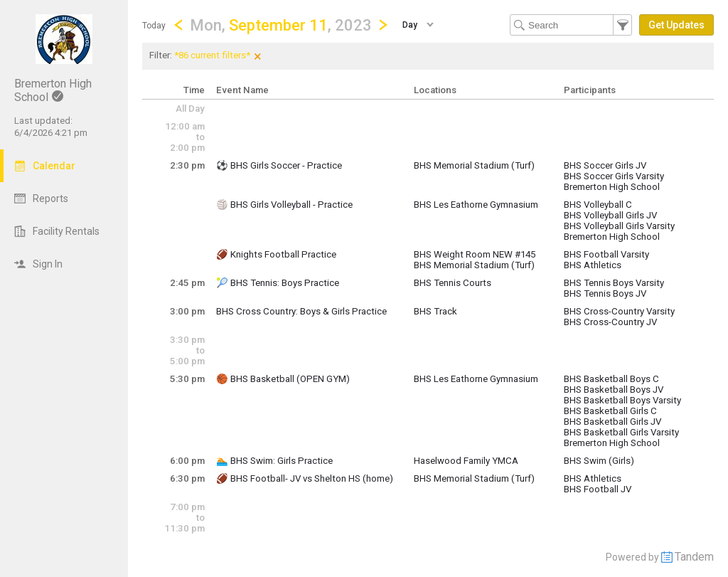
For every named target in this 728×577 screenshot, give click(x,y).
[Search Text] (571, 25)
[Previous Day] (178, 25)
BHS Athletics (593, 265)
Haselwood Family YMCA (466, 461)
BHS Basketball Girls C (610, 411)
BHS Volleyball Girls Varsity (619, 226)
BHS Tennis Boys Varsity (614, 283)
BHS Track (435, 311)
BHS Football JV (598, 489)
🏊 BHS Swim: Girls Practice (274, 461)
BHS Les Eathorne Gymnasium (476, 205)
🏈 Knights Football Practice (276, 254)
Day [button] (410, 25)
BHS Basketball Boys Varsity (622, 400)
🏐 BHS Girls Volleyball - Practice (284, 205)
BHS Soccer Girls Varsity (614, 176)
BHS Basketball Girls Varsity (621, 432)
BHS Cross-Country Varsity (619, 311)
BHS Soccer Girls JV (605, 165)
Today (154, 26)
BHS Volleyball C (598, 205)
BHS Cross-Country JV (610, 322)
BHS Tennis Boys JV (605, 293)
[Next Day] (383, 25)
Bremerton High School (612, 187)
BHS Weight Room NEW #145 (475, 254)
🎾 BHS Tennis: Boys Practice (278, 283)
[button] (281, 25)
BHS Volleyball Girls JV (610, 215)
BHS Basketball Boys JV (614, 390)
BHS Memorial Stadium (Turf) (474, 165)
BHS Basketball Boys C (611, 379)
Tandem (694, 557)
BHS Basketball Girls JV (612, 422)
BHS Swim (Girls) (599, 461)
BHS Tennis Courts (453, 283)
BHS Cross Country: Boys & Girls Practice (301, 311)
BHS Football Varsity (606, 254)
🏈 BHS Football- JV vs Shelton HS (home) (305, 478)
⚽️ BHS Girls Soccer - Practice (279, 165)
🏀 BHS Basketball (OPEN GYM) (283, 379)
